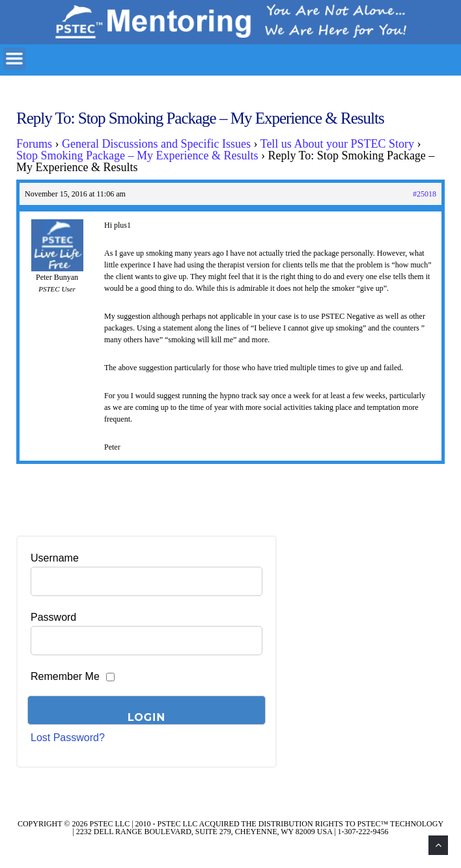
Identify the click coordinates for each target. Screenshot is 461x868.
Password (53, 617)
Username (55, 558)
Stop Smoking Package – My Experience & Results (137, 156)
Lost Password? (68, 738)
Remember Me (65, 676)
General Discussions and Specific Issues (156, 144)
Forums (34, 144)
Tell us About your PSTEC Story (337, 144)
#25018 (425, 194)
